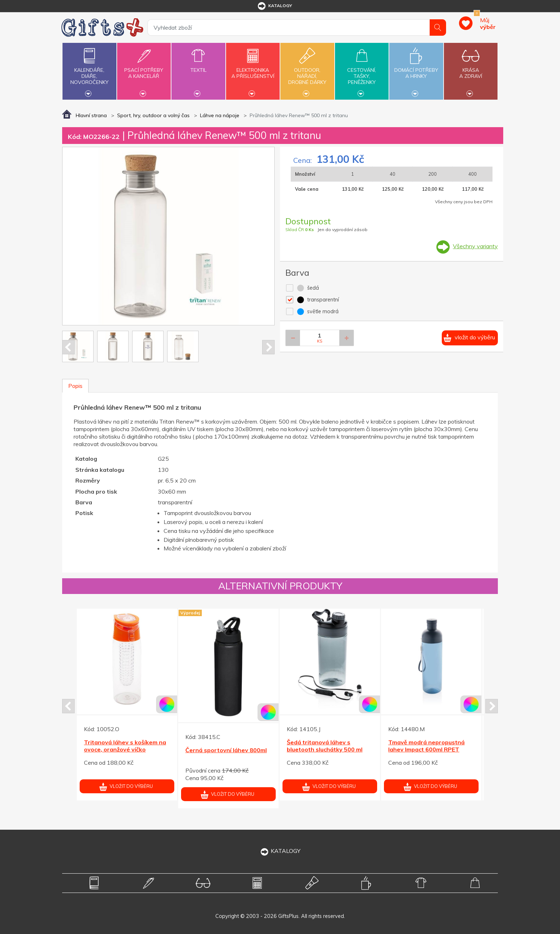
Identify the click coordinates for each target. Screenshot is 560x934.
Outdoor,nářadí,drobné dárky (307, 70)
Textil (198, 66)
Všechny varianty (475, 246)
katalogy (274, 6)
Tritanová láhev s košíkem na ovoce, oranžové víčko (125, 746)
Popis (75, 386)
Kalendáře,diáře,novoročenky (89, 70)
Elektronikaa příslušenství (253, 69)
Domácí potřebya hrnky (416, 69)
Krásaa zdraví (471, 69)
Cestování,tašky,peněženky (362, 70)
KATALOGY (280, 851)
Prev (68, 347)
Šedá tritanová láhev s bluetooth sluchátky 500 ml (325, 746)
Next (268, 347)
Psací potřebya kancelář (144, 69)
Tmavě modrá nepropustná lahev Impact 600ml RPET (426, 746)
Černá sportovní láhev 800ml (226, 750)
